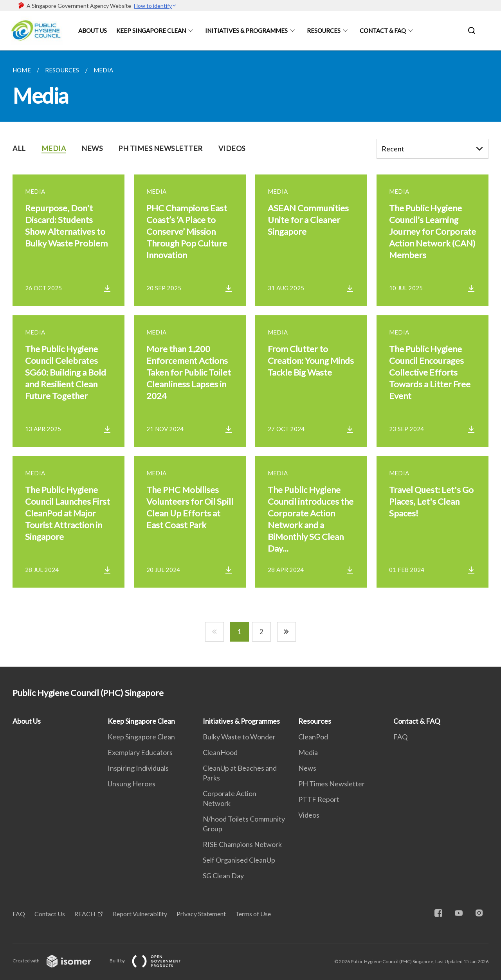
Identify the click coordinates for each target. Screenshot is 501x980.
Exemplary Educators (140, 752)
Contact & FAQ (383, 31)
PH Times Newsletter (332, 784)
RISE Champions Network (242, 844)
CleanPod (313, 737)
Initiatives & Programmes (246, 31)
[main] (250, 359)
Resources (324, 31)
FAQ (400, 737)
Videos (309, 815)
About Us (93, 31)
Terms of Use (253, 914)
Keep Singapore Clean (151, 31)
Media (308, 752)
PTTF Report (319, 799)
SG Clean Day (223, 876)
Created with (58, 961)
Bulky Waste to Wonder (239, 737)
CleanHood (220, 752)
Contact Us (50, 914)
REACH (85, 914)
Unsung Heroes (132, 784)
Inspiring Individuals (138, 768)
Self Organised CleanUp (239, 860)
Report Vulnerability (140, 914)
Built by (151, 961)
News (307, 768)
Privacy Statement (201, 914)
